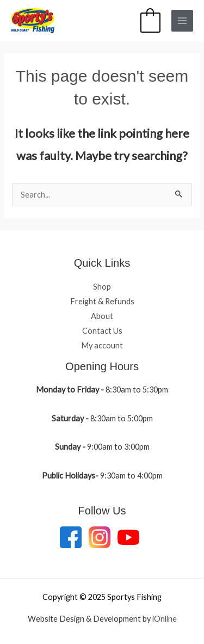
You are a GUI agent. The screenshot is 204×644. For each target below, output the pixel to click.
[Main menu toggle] (182, 21)
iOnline (165, 619)
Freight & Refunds (102, 301)
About (102, 316)
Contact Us (102, 331)
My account (102, 345)
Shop (102, 287)
